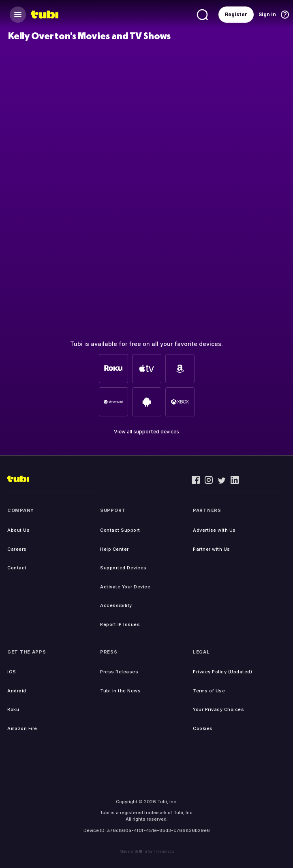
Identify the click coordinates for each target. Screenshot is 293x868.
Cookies (203, 728)
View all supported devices (146, 432)
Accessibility (116, 605)
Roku (13, 709)
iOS (12, 672)
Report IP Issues (120, 624)
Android (17, 691)
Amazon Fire (22, 728)
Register (236, 14)
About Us (18, 530)
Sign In (267, 14)
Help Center (114, 549)
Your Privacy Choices (218, 709)
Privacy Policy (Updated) (222, 672)
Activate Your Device (125, 587)
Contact (17, 568)
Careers (17, 549)
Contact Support (120, 530)
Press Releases (119, 672)
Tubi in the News (120, 691)
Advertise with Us (214, 530)
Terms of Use (209, 691)
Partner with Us (212, 549)
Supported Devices (123, 568)
